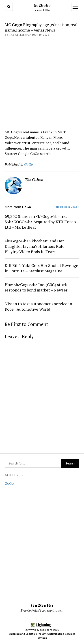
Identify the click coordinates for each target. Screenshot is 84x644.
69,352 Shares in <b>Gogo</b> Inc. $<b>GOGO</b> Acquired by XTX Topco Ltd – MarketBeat (40, 222)
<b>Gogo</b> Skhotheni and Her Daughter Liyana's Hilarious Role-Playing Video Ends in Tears (35, 246)
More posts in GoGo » (66, 207)
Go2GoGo (42, 5)
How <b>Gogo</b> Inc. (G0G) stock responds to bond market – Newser (36, 287)
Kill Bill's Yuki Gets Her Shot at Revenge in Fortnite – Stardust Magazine (41, 268)
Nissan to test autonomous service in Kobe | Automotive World (38, 306)
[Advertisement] (42, 82)
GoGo (9, 483)
